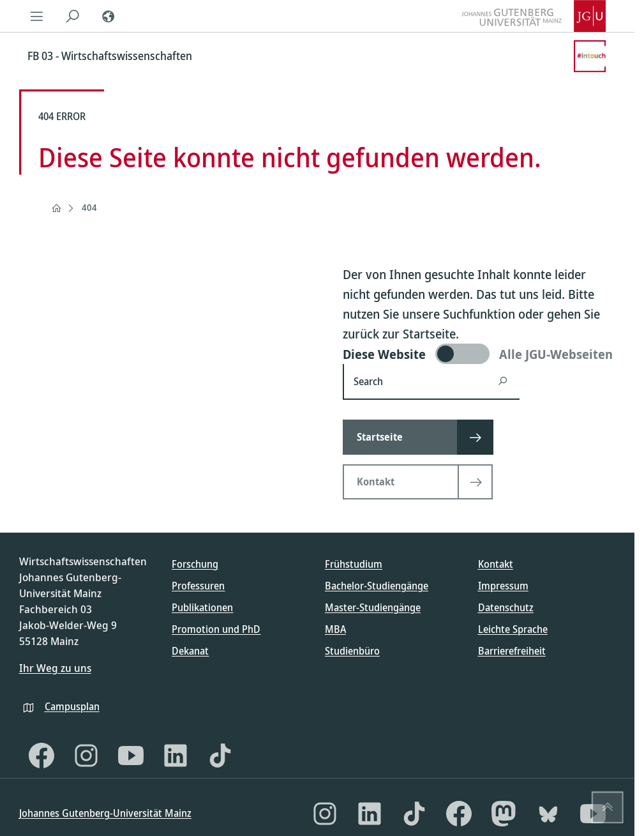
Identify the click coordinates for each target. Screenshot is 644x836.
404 (89, 207)
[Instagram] (86, 756)
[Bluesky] (548, 814)
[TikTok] (220, 756)
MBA (335, 629)
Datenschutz (506, 607)
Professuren (198, 586)
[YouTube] (131, 756)
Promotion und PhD (216, 629)
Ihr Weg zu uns (55, 668)
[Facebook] (41, 756)
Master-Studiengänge (373, 607)
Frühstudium (354, 564)
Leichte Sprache (513, 629)
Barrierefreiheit (512, 651)
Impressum (503, 586)
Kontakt (496, 564)
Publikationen (202, 607)
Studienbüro (352, 651)
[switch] (479, 354)
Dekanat (190, 651)
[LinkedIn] (176, 756)
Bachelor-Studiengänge (377, 586)
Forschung (195, 564)
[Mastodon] (504, 814)
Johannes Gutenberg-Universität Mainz (105, 813)
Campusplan (72, 706)
